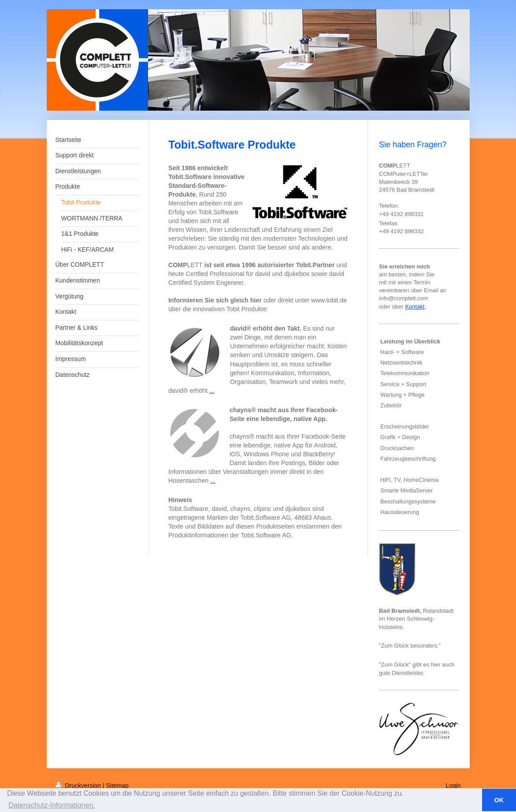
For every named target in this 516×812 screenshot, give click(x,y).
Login (453, 786)
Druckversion (79, 786)
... (212, 391)
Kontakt (415, 307)
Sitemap (117, 786)
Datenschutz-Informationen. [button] (52, 805)
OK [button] (499, 800)
